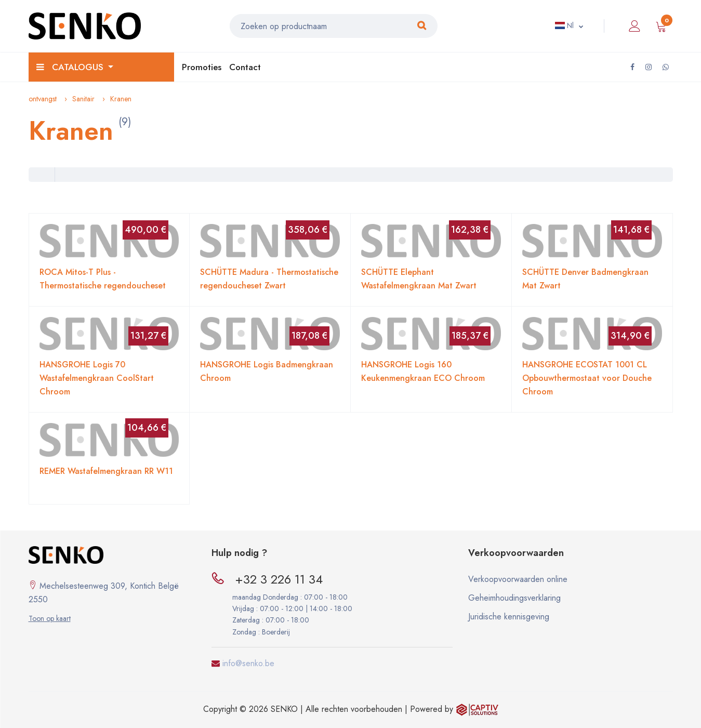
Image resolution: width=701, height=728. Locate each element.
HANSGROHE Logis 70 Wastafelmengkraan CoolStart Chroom (97, 378)
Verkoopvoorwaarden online (518, 579)
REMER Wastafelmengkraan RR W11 (106, 471)
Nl (564, 25)
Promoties (202, 67)
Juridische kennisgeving (509, 617)
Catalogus (71, 67)
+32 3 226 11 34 (279, 579)
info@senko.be (248, 663)
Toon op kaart (50, 618)
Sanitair (83, 99)
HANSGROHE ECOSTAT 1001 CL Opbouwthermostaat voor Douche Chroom (587, 378)
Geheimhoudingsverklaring (514, 598)
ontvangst (43, 99)
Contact (245, 67)
